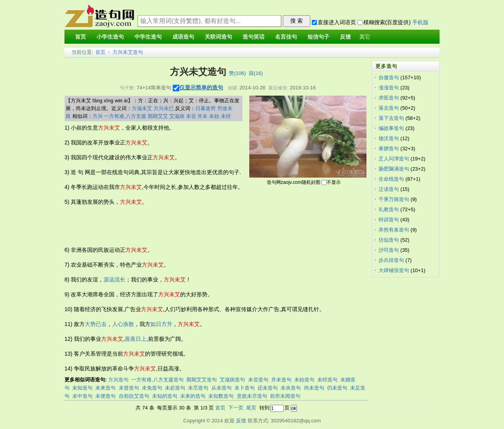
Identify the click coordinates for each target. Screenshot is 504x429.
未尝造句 (258, 380)
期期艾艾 (158, 116)
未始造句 (304, 380)
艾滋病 (177, 116)
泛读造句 (389, 189)
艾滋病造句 (232, 380)
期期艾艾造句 (202, 380)
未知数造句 (221, 396)
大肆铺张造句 (394, 270)
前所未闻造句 (285, 396)
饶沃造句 (389, 138)
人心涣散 (123, 324)
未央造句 (291, 388)
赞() (237, 73)
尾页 (251, 408)
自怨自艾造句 (134, 396)
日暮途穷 (206, 108)
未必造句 (175, 388)
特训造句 (389, 220)
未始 (214, 116)
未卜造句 (245, 388)
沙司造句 (389, 250)
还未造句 (268, 388)
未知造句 (82, 388)
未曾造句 (129, 388)
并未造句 (281, 380)
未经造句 (327, 380)
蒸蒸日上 (136, 339)
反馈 (241, 421)
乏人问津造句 (394, 159)
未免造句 (152, 388)
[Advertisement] (207, 226)
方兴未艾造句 (128, 52)
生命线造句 (391, 179)
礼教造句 (389, 209)
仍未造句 (337, 388)
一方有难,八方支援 (125, 116)
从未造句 (222, 388)
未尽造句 (198, 388)
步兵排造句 (391, 260)
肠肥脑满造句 (394, 169)
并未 (202, 116)
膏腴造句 (389, 149)
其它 (365, 37)
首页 (100, 52)
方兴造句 (118, 380)
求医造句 (389, 98)
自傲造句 (389, 77)
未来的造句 (193, 396)
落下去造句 (391, 118)
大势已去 (96, 324)
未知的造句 (165, 396)
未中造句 (82, 396)
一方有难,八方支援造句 (157, 380)
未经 (226, 116)
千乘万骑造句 (394, 199)
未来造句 (105, 388)
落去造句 (389, 108)
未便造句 (105, 396)
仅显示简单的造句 (201, 87)
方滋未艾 (142, 108)
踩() (256, 73)
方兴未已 (164, 108)
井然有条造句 (394, 230)
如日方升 (161, 324)
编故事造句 (391, 128)
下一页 (236, 408)
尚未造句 (314, 388)
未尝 (191, 116)
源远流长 (114, 279)
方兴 (98, 116)
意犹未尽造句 (252, 396)
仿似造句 (389, 240)
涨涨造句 (389, 88)
